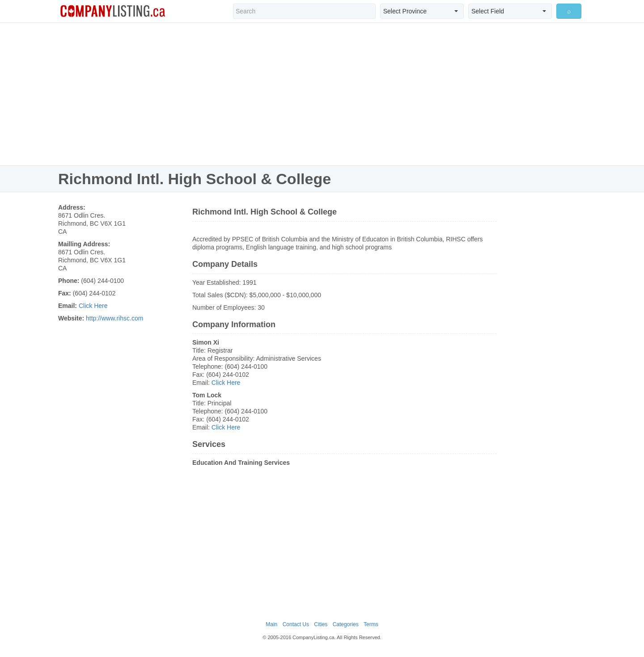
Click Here (93, 306)
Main (271, 624)
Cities (321, 624)
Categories (346, 624)
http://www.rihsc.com (114, 318)
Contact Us (296, 624)
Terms (371, 624)
